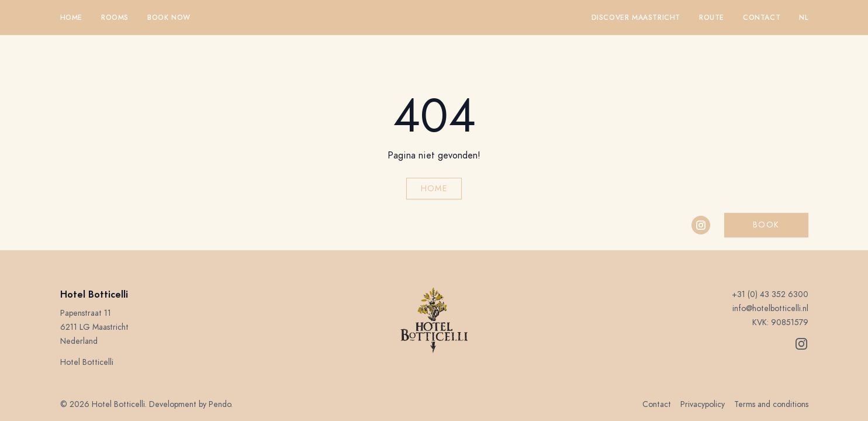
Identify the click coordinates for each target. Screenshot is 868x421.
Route (712, 18)
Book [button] (766, 225)
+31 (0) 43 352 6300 (770, 294)
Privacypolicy (703, 404)
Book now (169, 18)
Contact (762, 18)
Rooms (115, 18)
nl (803, 18)
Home (71, 18)
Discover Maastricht (636, 18)
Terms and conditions (771, 404)
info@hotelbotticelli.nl (770, 308)
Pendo (220, 404)
